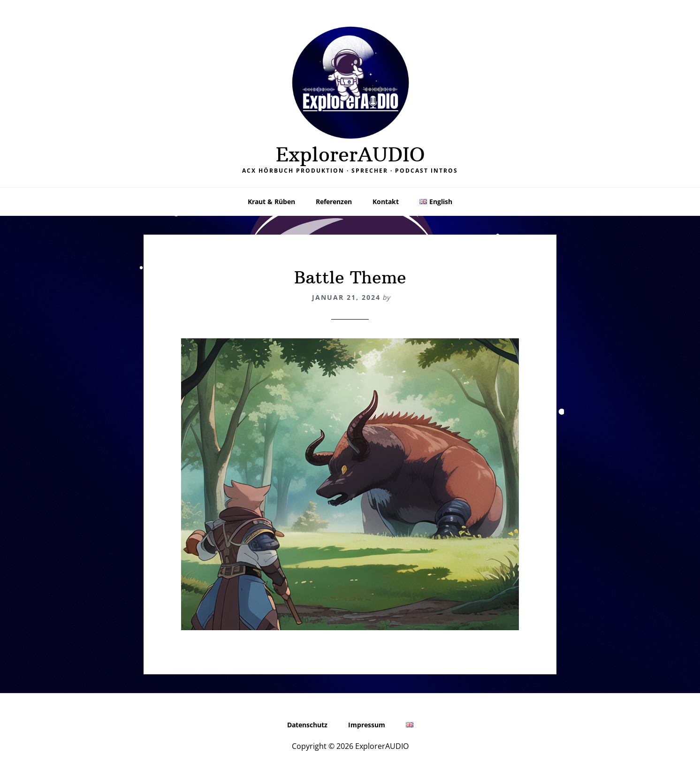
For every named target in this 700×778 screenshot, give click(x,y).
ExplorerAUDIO (350, 154)
